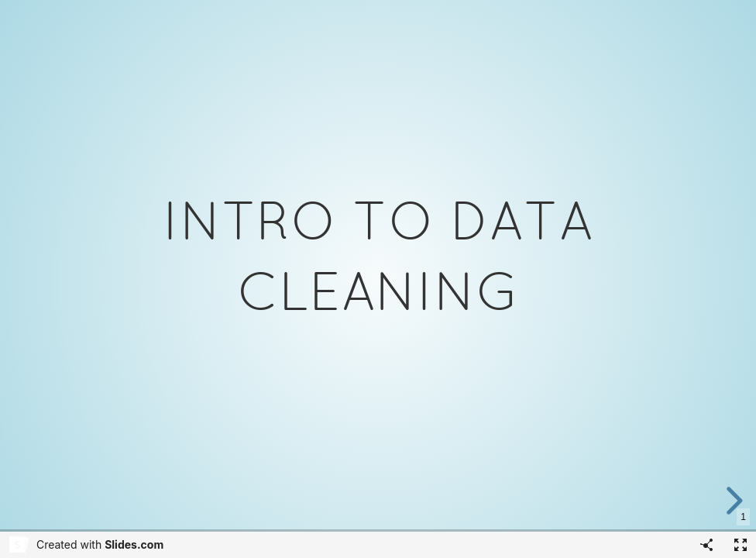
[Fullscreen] (741, 545)
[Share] (706, 545)
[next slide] (740, 501)
